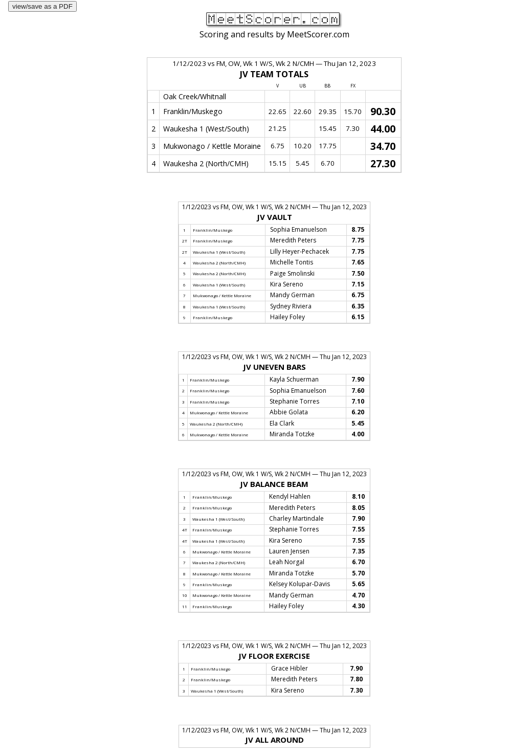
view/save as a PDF (42, 6)
